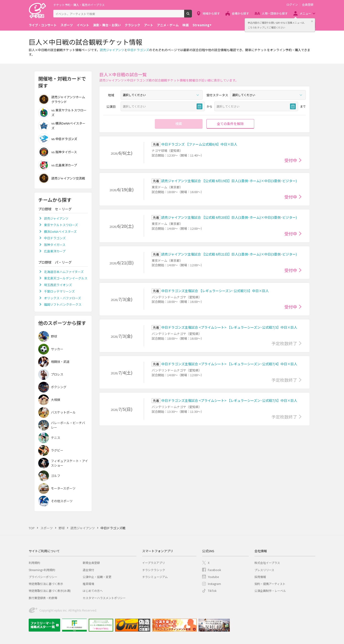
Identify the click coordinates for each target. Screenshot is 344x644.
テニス (56, 438)
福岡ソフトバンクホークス (63, 304)
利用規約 (34, 563)
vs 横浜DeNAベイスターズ (62, 126)
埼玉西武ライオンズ (58, 285)
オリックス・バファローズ (62, 298)
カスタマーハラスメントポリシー (104, 598)
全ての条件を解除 (230, 124)
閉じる (312, 21)
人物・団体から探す (275, 13)
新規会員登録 (91, 563)
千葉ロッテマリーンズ (59, 291)
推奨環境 (88, 584)
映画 (186, 25)
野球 (54, 336)
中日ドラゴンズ (138, 50)
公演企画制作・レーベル (270, 591)
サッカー (57, 349)
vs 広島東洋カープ (58, 165)
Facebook (214, 570)
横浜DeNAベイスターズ (60, 232)
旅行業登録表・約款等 (43, 598)
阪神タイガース (55, 245)
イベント (83, 25)
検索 (192, 16)
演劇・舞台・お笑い (107, 25)
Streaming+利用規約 (42, 570)
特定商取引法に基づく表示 (46, 584)
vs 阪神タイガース (58, 152)
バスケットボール (63, 412)
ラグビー (57, 450)
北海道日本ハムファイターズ (64, 272)
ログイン (292, 5)
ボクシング (59, 387)
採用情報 (260, 577)
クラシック (132, 25)
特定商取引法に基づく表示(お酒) (50, 591)
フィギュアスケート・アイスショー (69, 463)
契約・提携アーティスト (270, 584)
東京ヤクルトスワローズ (61, 225)
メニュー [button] (305, 13)
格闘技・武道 (60, 362)
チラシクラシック (154, 570)
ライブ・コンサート (43, 25)
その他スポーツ (62, 501)
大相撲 (56, 400)
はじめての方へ (93, 591)
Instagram (214, 584)
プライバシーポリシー (43, 577)
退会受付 (88, 570)
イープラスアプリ (153, 563)
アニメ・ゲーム (168, 25)
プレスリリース (264, 570)
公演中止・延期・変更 (97, 577)
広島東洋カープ (55, 251)
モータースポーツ (63, 488)
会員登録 (308, 5)
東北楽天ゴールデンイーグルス (66, 278)
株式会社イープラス (267, 563)
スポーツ (67, 25)
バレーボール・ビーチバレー (68, 425)
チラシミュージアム (155, 577)
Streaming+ (202, 25)
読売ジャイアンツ (112, 50)
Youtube (213, 577)
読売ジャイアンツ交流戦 (62, 178)
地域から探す (211, 13)
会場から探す (240, 13)
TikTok (212, 591)
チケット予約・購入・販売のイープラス (79, 5)
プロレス (57, 374)
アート (149, 25)
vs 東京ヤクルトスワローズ (62, 112)
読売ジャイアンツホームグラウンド (62, 99)
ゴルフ (56, 476)
